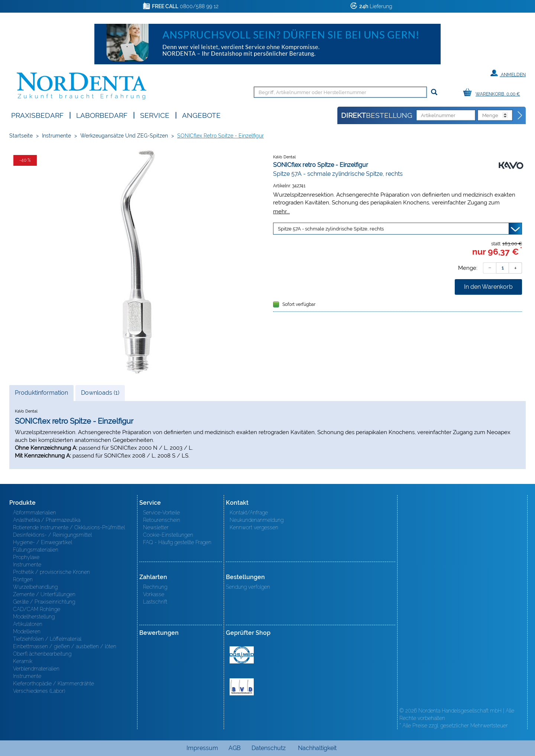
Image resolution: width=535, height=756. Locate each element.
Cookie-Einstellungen (168, 535)
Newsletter (156, 527)
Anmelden (508, 73)
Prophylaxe (26, 557)
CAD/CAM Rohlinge (37, 609)
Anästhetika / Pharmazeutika (47, 520)
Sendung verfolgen (248, 587)
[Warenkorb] (493, 93)
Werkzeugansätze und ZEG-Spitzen (124, 136)
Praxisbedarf (37, 115)
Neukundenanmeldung (257, 520)
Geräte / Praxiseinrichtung (44, 602)
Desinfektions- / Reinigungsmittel (52, 535)
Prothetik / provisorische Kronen (51, 572)
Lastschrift (155, 602)
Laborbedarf (102, 115)
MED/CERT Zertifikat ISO (242, 655)
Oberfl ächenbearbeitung (42, 654)
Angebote (201, 115)
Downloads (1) (100, 393)
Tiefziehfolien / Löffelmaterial (47, 639)
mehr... (281, 211)
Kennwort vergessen (254, 527)
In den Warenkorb (488, 287)
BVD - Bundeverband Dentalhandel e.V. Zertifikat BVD (242, 687)
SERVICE (155, 115)
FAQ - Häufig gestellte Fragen (177, 542)
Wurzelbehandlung (35, 587)
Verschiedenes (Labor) (39, 691)
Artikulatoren (28, 624)
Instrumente (56, 136)
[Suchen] (434, 92)
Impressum (202, 748)
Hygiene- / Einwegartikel (43, 542)
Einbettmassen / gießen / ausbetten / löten (65, 646)
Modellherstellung (34, 617)
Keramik (23, 661)
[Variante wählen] (398, 229)
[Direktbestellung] (520, 116)
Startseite (21, 136)
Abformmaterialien (35, 513)
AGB (235, 748)
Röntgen (23, 579)
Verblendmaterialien (36, 669)
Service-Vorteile (161, 513)
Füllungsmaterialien (36, 550)
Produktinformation (41, 395)
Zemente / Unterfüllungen (44, 594)
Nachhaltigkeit (317, 748)
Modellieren (27, 631)
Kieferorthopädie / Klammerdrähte (53, 684)
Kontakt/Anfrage (249, 513)
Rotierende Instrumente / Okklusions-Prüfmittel (69, 527)
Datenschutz (269, 748)
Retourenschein (162, 520)
